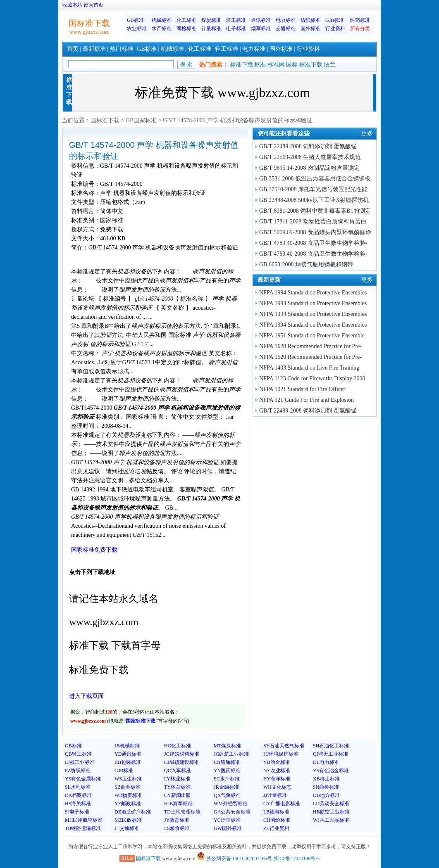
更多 (367, 134)
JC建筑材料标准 (182, 754)
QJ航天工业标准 (330, 754)
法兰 (329, 65)
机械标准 (162, 20)
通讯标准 (261, 20)
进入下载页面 (86, 696)
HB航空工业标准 (331, 812)
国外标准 (310, 28)
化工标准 (186, 20)
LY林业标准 (177, 779)
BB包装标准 (128, 762)
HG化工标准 (178, 746)
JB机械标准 (127, 746)
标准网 (276, 65)
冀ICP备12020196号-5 (297, 859)
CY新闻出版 (178, 795)
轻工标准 (236, 20)
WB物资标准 (128, 795)
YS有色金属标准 (83, 779)
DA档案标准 (78, 795)
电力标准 (286, 20)
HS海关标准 (78, 804)
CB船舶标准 (227, 762)
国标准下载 (105, 120)
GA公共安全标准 (232, 812)
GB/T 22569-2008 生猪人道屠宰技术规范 (310, 157)
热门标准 (122, 49)
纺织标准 (310, 20)
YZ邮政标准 (128, 804)
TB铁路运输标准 (83, 828)
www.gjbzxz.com (89, 32)
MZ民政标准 (128, 820)
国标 (292, 65)
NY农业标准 (277, 771)
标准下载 (241, 65)
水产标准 (162, 28)
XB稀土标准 (326, 779)
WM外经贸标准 (231, 804)
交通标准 (286, 28)
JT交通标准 (127, 828)
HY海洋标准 (277, 779)
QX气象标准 (227, 795)
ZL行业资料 (276, 828)
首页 (73, 49)
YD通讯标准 (128, 754)
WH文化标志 (277, 787)
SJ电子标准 (77, 812)
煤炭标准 (211, 20)
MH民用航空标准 (84, 820)
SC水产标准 (227, 779)
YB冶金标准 (277, 762)
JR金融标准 (226, 787)
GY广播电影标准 (282, 804)
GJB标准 (335, 20)
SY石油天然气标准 (284, 746)
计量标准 (211, 28)
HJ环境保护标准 (281, 754)
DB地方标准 (326, 795)
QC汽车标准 (178, 771)
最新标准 (94, 49)
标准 (260, 65)
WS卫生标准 (128, 779)
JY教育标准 (177, 820)
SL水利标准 (78, 787)
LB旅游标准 (276, 812)
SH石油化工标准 (331, 746)
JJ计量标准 (275, 795)
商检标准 (186, 28)
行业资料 (335, 28)
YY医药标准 (227, 771)
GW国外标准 (228, 828)
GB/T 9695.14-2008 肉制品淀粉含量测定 (309, 168)
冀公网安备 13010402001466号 (234, 859)
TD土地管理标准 (182, 812)
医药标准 (360, 20)
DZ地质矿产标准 (133, 812)
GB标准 (135, 20)
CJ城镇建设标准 (182, 762)
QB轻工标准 (78, 754)
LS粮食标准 (177, 828)
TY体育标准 (177, 787)
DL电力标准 (326, 762)
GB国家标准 (141, 120)
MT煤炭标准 (227, 746)
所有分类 (360, 28)
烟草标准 (261, 28)
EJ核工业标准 (80, 762)
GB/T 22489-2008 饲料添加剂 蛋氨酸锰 (308, 146)
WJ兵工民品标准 (331, 820)
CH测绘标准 (277, 820)
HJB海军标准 (178, 804)
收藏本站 (72, 5)
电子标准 (236, 28)
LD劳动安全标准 (331, 804)
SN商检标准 (326, 787)
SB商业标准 (128, 787)
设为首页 (93, 5)
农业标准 (137, 28)
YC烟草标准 (227, 820)
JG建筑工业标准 (231, 754)
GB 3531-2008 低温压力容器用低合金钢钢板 (315, 179)
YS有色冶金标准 (331, 771)
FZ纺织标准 (78, 771)
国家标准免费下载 (94, 550)
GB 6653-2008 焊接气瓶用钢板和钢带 (306, 264)
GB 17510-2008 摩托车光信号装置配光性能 (313, 189)
